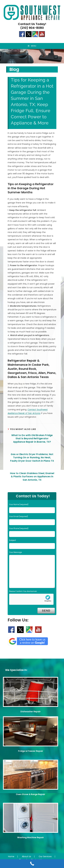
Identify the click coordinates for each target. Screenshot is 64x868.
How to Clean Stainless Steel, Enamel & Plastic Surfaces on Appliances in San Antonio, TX (32, 477)
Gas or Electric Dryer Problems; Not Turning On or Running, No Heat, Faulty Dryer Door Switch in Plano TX (32, 458)
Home (11, 856)
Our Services (45, 856)
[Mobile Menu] (32, 46)
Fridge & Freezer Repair (31, 751)
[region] (32, 56)
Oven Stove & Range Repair (31, 794)
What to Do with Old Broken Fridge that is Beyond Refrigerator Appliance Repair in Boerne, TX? (32, 439)
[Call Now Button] (32, 864)
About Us (26, 856)
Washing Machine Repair (31, 837)
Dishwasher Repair (31, 712)
